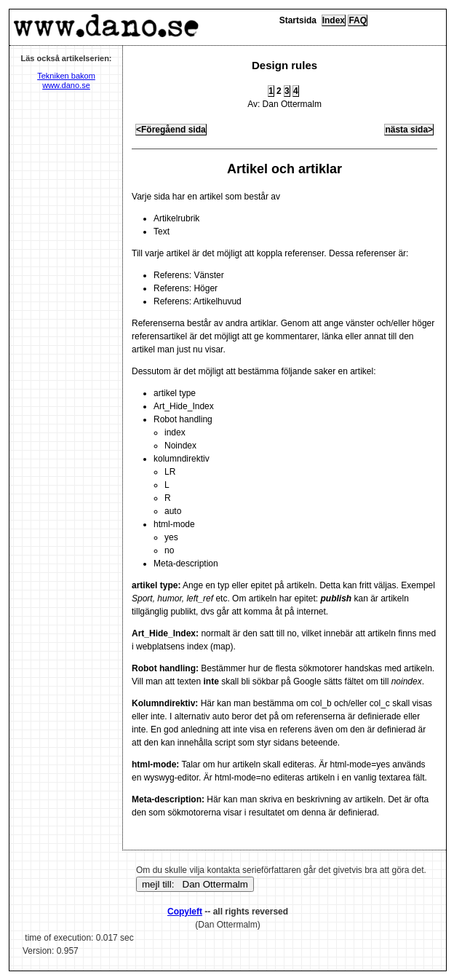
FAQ (358, 20)
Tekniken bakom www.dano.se (66, 80)
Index (334, 20)
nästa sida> (409, 130)
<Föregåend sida (171, 130)
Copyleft (185, 912)
